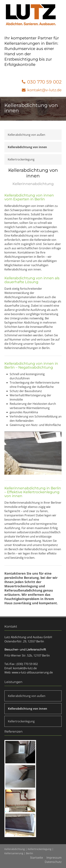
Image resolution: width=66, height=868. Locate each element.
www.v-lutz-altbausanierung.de (32, 672)
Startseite (37, 858)
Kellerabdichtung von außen (26, 135)
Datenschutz (53, 862)
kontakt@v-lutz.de (44, 90)
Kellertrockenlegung (21, 159)
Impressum (54, 858)
